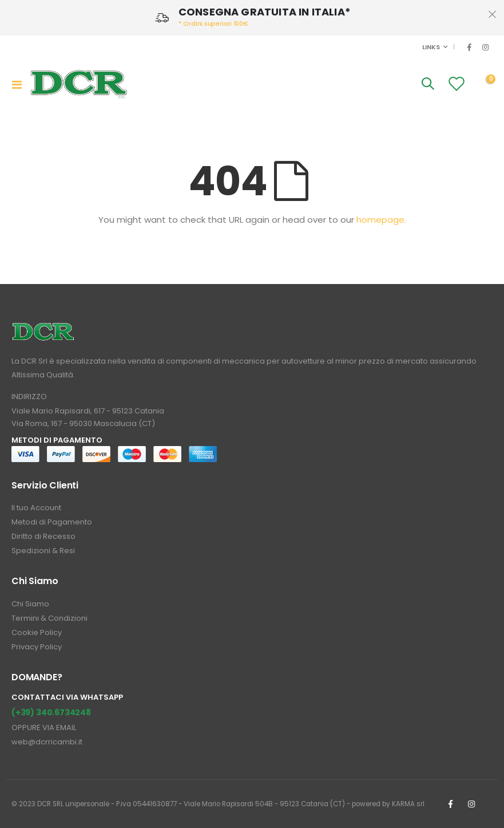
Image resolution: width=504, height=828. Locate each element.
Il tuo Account (36, 508)
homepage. (381, 220)
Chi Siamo (30, 604)
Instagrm (471, 804)
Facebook (450, 804)
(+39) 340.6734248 (51, 712)
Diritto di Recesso (43, 536)
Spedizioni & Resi (43, 551)
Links (430, 47)
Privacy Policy (37, 647)
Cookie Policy (37, 632)
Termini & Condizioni (49, 618)
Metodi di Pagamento (52, 522)
